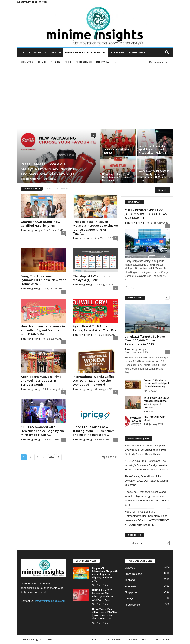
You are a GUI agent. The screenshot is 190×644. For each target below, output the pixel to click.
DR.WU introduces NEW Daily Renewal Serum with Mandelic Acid (117, 177)
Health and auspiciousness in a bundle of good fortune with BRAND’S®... (43, 330)
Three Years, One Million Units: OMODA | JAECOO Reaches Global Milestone (146, 481)
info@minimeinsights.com (50, 601)
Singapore (131, 592)
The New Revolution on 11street (116, 151)
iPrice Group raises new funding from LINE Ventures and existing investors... (94, 431)
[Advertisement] (95, 98)
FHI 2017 (55, 62)
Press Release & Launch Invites (85, 52)
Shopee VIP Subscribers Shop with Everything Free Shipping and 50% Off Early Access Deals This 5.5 (146, 450)
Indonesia (130, 586)
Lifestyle (130, 599)
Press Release (133, 574)
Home (26, 52)
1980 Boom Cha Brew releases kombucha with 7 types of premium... (156, 402)
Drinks (40, 53)
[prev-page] (127, 287)
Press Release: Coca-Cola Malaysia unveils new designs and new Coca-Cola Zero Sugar (48, 169)
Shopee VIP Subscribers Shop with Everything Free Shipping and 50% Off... (105, 574)
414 (52, 457)
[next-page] (132, 287)
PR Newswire (137, 52)
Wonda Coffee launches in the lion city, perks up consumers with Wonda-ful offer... (155, 176)
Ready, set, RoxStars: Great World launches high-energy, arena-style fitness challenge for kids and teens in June (147, 498)
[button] (167, 53)
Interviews (117, 52)
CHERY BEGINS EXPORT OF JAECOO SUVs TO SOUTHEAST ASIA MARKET (147, 214)
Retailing (146, 639)
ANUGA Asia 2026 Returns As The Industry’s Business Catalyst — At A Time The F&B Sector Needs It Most (146, 465)
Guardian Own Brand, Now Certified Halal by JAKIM (41, 223)
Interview (103, 62)
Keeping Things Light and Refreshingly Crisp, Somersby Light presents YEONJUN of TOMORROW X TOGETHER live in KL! (147, 518)
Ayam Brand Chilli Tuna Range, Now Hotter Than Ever (95, 328)
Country (27, 62)
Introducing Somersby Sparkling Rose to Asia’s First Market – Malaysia (153, 150)
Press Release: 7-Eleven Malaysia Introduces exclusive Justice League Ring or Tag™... (95, 227)
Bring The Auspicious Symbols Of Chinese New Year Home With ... (43, 280)
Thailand (130, 580)
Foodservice (163, 639)
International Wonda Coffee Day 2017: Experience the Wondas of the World (94, 380)
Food (56, 53)
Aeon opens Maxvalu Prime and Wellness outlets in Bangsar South (41, 380)
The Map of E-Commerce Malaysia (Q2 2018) (91, 278)
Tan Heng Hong (30, 179)
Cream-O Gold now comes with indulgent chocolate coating (156, 383)
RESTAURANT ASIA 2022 (155, 418)
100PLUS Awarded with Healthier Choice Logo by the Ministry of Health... (43, 431)
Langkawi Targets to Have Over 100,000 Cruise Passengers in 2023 (145, 340)
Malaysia (130, 568)
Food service (84, 62)
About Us (96, 639)
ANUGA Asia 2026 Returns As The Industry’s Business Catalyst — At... (103, 595)
